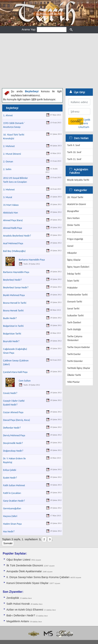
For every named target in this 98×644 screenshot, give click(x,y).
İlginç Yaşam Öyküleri (78, 267)
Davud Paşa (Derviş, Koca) (17, 420)
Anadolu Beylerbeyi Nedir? (17, 236)
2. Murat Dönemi (12, 154)
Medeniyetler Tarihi (77, 295)
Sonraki (8, 543)
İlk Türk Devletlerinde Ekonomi (25, 565)
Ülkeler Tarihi (74, 375)
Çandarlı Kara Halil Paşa (15, 372)
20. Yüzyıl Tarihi (75, 197)
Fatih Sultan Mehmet (14, 485)
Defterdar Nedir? (12, 428)
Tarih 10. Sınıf (74, 152)
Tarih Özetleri (74, 322)
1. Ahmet (8, 115)
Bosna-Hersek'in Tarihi (15, 303)
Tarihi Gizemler (75, 361)
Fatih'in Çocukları (12, 493)
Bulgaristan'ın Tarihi (13, 326)
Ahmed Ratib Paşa (13, 228)
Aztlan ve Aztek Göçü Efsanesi (25, 610)
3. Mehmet (9, 190)
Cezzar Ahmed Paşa (13, 412)
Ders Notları (73, 218)
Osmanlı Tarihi (75, 302)
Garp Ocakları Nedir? (14, 501)
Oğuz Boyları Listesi (18, 560)
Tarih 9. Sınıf (73, 145)
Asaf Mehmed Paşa (13, 243)
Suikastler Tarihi (75, 316)
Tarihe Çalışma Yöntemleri (75, 338)
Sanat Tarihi (73, 309)
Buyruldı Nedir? (11, 341)
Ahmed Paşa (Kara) (13, 220)
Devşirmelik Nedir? (13, 443)
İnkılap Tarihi (74, 274)
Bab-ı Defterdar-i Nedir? (21, 615)
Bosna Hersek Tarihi (13, 311)
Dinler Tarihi (73, 225)
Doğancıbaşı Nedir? (13, 451)
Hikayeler (72, 253)
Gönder (76, 121)
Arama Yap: (29, 29)
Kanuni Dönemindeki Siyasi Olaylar (27, 583)
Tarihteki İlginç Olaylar (79, 368)
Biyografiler (73, 211)
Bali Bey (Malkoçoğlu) (14, 251)
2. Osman (8, 162)
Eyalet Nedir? (10, 478)
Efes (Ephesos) (75, 232)
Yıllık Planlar (73, 382)
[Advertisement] (49, 61)
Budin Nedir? (10, 318)
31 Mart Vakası (11, 205)
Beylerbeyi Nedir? (12, 280)
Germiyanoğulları (12, 508)
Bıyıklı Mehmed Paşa (14, 295)
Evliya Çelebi (10, 470)
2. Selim (7, 169)
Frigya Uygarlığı (75, 239)
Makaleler (72, 288)
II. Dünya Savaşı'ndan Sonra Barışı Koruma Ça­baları (38, 577)
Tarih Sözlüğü (74, 329)
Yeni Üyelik (84, 120)
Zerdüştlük (13, 598)
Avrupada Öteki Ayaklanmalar (24, 571)
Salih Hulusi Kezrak (18, 604)
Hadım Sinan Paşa (12, 524)
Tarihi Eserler (74, 354)
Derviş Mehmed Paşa (14, 435)
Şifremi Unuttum (84, 125)
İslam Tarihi (73, 281)
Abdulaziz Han (10, 213)
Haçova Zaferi (10, 516)
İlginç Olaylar (74, 260)
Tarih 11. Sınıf (74, 159)
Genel (70, 246)
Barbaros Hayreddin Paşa (32, 260)
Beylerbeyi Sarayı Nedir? (16, 287)
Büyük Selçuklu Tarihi (78, 180)
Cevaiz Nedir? (10, 393)
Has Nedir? (9, 532)
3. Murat (8, 197)
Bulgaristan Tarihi (12, 334)
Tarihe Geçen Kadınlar (79, 347)
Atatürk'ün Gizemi (76, 204)
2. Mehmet (9, 146)
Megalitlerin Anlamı (18, 621)
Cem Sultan (25, 381)
